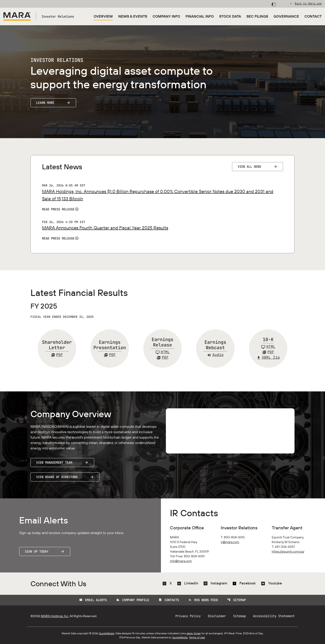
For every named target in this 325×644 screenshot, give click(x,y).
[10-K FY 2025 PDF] (268, 352)
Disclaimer (217, 616)
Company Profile (133, 600)
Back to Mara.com (308, 3)
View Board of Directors (57, 477)
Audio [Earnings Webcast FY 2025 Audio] (215, 355)
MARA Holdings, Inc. (55, 616)
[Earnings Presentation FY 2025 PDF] (110, 355)
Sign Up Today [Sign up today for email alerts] (37, 551)
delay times (194, 633)
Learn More (45, 103)
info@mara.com (181, 561)
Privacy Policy (188, 616)
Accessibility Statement (274, 616)
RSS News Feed (203, 600)
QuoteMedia (107, 633)
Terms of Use (197, 637)
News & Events (133, 16)
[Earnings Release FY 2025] (163, 352)
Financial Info (200, 16)
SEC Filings (257, 16)
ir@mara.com (230, 542)
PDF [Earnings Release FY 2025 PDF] (163, 357)
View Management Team (54, 463)
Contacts (169, 600)
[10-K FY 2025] (268, 347)
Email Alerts (93, 600)
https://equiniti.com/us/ (288, 551)
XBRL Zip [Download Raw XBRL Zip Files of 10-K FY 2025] (268, 357)
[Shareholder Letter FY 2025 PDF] (57, 355)
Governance (286, 16)
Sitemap (237, 600)
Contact (313, 16)
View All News (249, 167)
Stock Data (230, 16)
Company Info (166, 16)
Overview (103, 16)
